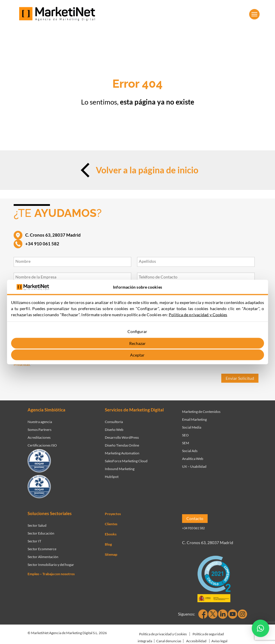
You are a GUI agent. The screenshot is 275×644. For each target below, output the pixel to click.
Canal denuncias (169, 641)
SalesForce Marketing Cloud (126, 461)
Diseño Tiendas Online (122, 445)
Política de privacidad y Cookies (163, 634)
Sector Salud (37, 525)
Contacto (195, 518)
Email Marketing (194, 419)
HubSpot (112, 477)
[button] (260, 628)
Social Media (192, 427)
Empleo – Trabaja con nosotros (51, 574)
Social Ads (190, 451)
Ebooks (111, 534)
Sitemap (111, 554)
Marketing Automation (122, 453)
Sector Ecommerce (42, 549)
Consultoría (114, 422)
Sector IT (34, 541)
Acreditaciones (39, 437)
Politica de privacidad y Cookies (198, 315)
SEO (185, 435)
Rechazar (137, 343)
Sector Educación (41, 533)
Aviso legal (219, 641)
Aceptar (137, 355)
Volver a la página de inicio (137, 170)
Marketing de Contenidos (201, 412)
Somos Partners (39, 430)
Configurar (137, 331)
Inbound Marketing (120, 469)
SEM (186, 443)
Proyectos (113, 514)
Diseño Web (114, 430)
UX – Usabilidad (194, 466)
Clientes (111, 524)
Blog (108, 544)
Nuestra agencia (40, 422)
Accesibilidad (196, 641)
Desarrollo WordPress (122, 437)
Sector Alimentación (43, 557)
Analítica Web (193, 459)
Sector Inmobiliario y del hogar (51, 565)
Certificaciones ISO (42, 445)
